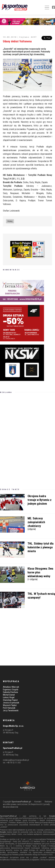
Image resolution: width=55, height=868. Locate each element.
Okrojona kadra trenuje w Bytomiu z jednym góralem (40, 500)
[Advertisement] (22, 441)
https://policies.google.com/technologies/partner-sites (22, 818)
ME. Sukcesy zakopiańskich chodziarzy (41, 523)
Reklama (48, 802)
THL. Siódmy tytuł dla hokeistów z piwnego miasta (41, 547)
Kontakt (38, 802)
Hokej (10, 221)
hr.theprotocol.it (36, 804)
